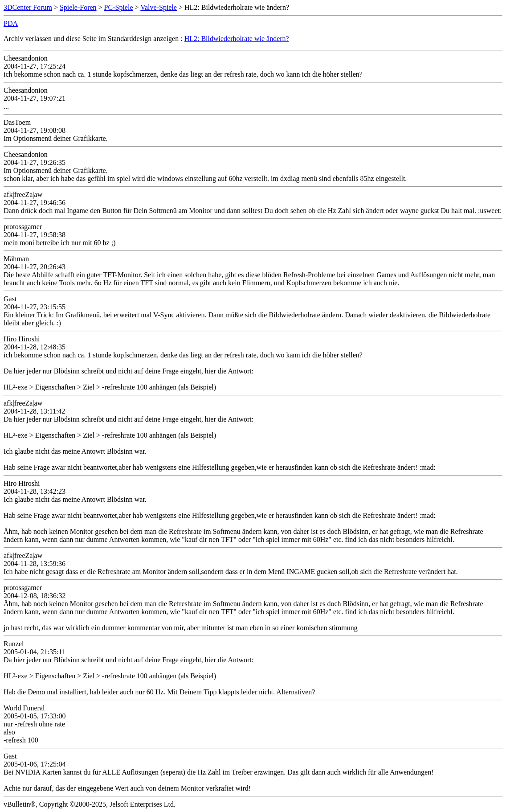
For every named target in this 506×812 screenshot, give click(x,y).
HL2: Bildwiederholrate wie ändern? (237, 39)
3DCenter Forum (28, 7)
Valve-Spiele (159, 7)
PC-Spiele (119, 7)
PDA (11, 23)
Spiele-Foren (78, 7)
